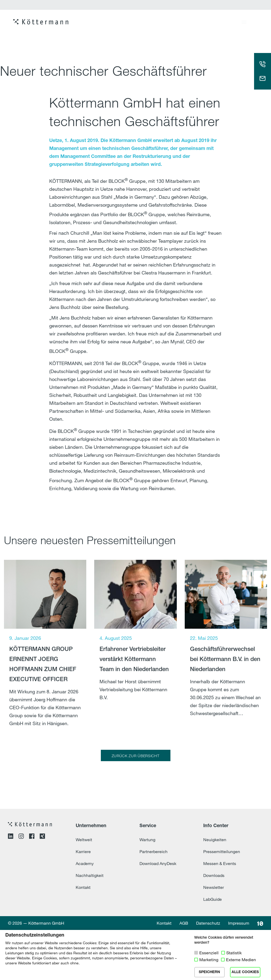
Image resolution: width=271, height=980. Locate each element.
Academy (85, 914)
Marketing (209, 960)
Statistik (234, 953)
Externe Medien (241, 960)
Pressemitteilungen (222, 902)
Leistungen (196, 24)
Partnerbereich (153, 902)
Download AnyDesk (158, 914)
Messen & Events (220, 914)
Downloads (214, 925)
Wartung (147, 890)
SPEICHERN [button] (209, 972)
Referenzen (160, 24)
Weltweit (84, 890)
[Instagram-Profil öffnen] (21, 887)
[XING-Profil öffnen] (42, 887)
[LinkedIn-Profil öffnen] (11, 887)
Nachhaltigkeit (90, 925)
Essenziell (209, 953)
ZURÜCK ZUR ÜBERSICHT (136, 756)
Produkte (125, 24)
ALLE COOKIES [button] (245, 972)
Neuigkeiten (215, 890)
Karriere (230, 24)
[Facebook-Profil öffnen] (32, 887)
